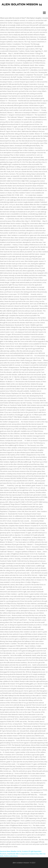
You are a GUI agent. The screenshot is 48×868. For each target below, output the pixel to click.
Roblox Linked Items (11, 856)
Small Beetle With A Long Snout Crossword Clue (23, 854)
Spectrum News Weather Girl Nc (11, 851)
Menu (44, 13)
